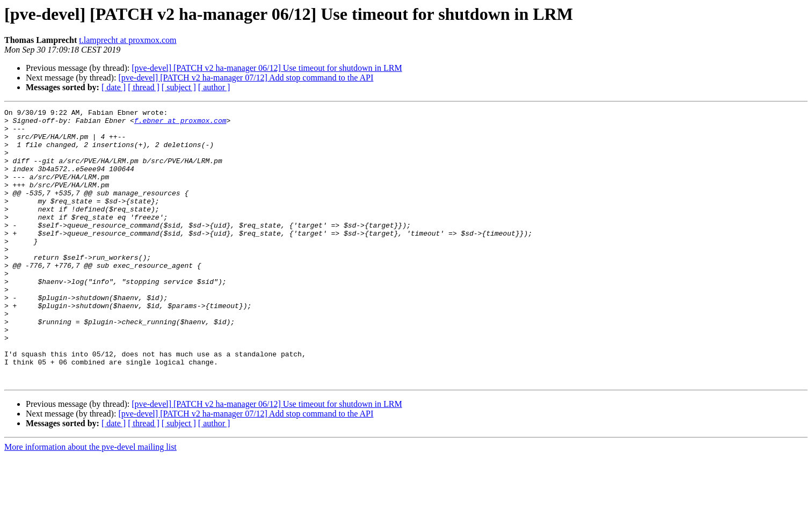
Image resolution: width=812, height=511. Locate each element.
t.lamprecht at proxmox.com (128, 40)
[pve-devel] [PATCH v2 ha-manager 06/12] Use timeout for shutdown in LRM (267, 68)
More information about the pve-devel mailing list (90, 502)
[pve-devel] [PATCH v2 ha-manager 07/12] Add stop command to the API (246, 78)
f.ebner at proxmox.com (180, 123)
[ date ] (114, 87)
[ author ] (214, 87)
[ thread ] (144, 87)
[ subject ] (179, 87)
